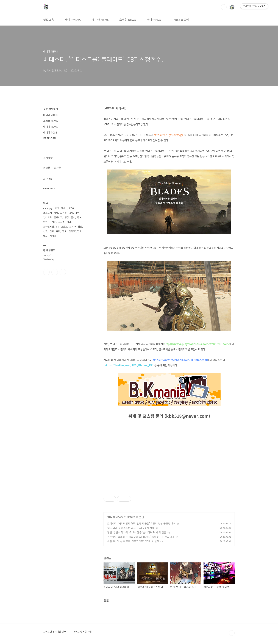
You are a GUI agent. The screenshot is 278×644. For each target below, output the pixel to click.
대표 (45, 236)
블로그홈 (49, 20)
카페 (56, 213)
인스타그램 (55, 272)
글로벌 (61, 222)
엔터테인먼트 (75, 231)
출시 (73, 217)
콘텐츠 (64, 227)
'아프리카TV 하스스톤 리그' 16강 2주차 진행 (131, 528)
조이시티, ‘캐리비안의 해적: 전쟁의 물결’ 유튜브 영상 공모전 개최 (141, 523)
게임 (77, 213)
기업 (69, 222)
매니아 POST (155, 20)
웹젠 (80, 227)
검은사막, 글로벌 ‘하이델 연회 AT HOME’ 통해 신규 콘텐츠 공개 (141, 537)
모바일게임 (49, 227)
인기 (52, 231)
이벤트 (46, 222)
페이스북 (46, 272)
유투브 (63, 272)
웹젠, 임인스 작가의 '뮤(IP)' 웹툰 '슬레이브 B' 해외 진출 (137, 532)
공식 (71, 213)
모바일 (63, 213)
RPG (72, 208)
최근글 (47, 168)
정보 (79, 217)
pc (57, 227)
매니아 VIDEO (73, 20)
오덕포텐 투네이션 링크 (55, 632)
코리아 (73, 227)
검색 (224, 7)
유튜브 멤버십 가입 (82, 632)
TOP (232, 633)
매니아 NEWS (100, 20)
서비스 (64, 208)
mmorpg (48, 208)
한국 (65, 231)
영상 (67, 217)
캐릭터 (53, 236)
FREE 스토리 (181, 20)
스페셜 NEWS (128, 20)
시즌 (54, 222)
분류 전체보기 (51, 109)
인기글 (57, 168)
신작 (45, 231)
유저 (58, 231)
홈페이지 (58, 217)
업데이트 (48, 217)
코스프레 (48, 213)
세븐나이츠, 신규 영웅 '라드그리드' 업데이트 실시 (133, 541)
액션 (57, 208)
